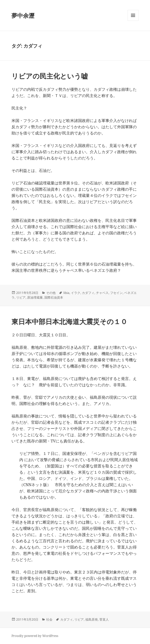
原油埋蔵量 (35, 297)
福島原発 (92, 619)
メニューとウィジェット (133, 21)
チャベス (102, 293)
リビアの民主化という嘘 (50, 76)
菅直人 (104, 619)
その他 (51, 293)
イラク (76, 293)
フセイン (116, 293)
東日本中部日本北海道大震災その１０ (69, 321)
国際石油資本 (54, 297)
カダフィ (88, 293)
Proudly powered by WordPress (35, 636)
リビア (21, 297)
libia (66, 293)
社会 (49, 619)
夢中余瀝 (23, 15)
